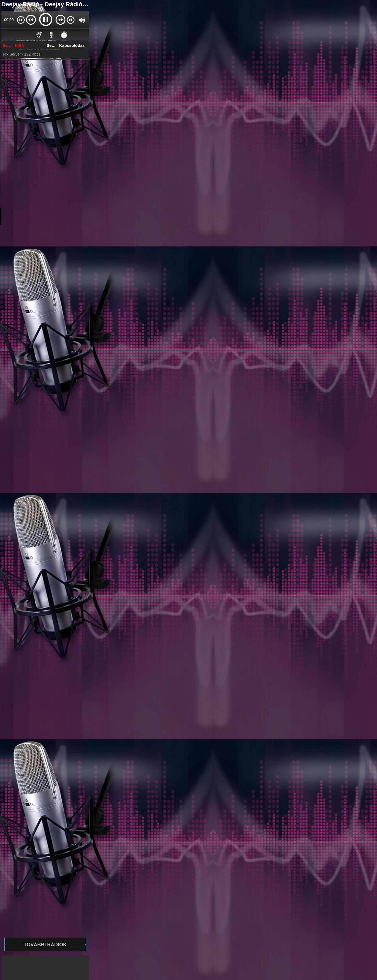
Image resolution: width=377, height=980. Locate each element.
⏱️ (64, 35)
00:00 (9, 20)
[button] (21, 20)
